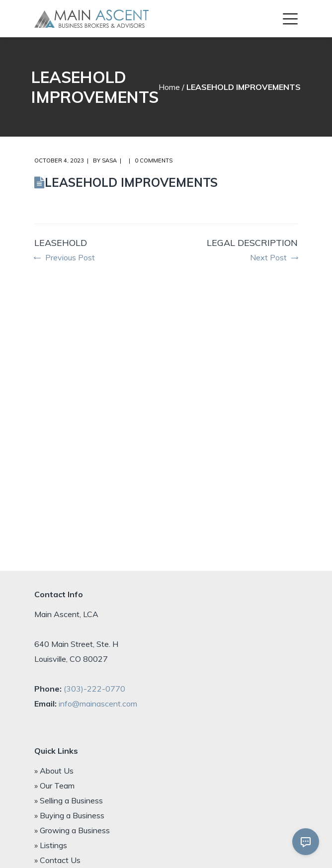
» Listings (51, 845)
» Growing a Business (72, 830)
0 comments (154, 160)
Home (169, 87)
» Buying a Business (69, 815)
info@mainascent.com (98, 704)
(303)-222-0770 (94, 689)
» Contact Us (57, 860)
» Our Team (54, 786)
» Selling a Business (69, 800)
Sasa (109, 160)
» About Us (54, 771)
